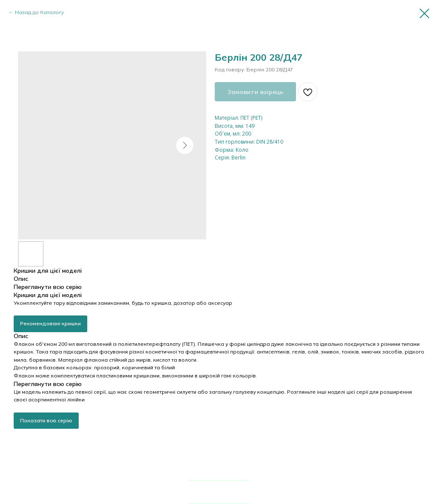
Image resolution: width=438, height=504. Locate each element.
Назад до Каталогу (39, 12)
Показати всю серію (46, 420)
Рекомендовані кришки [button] (50, 323)
